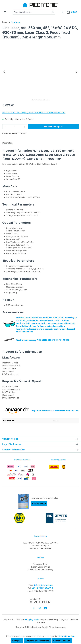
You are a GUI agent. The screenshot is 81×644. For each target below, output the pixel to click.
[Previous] (4, 72)
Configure (17, 641)
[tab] (7, 143)
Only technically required (37, 641)
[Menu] (5, 12)
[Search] (52, 12)
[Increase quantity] (25, 127)
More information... (67, 636)
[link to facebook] (34, 608)
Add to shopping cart (53, 127)
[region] (40, 71)
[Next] (77, 72)
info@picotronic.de (43, 585)
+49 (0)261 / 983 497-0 (42, 588)
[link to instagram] (40, 608)
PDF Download (39, 504)
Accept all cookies (62, 641)
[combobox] (31, 12)
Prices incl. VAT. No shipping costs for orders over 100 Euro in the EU (34, 113)
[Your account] (63, 12)
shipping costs (32, 619)
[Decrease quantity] (5, 127)
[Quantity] (15, 127)
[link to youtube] (46, 608)
